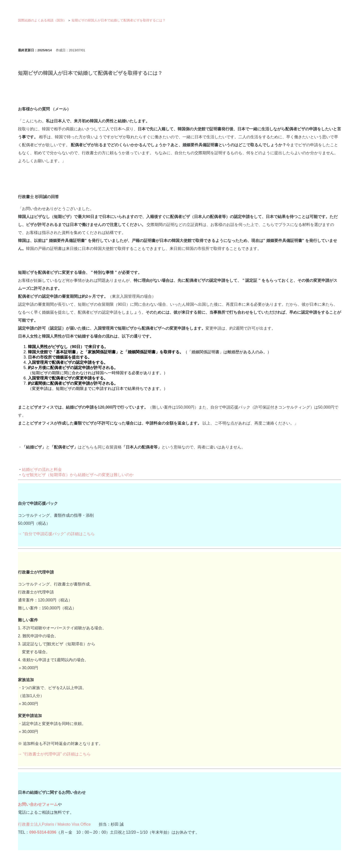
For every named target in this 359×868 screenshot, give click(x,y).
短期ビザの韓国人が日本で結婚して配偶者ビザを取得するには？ (119, 20)
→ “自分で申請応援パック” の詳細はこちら (56, 534)
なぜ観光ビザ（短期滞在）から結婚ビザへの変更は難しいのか (78, 475)
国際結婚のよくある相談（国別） (42, 20)
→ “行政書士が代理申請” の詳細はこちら (54, 754)
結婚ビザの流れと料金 (42, 470)
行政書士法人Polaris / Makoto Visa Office (54, 824)
